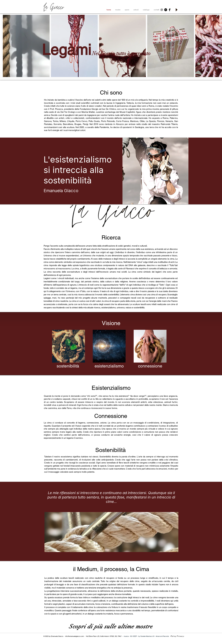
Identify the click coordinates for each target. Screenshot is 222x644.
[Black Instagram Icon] (162, 10)
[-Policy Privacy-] (178, 636)
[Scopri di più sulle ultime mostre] (111, 626)
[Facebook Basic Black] (170, 10)
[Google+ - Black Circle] (166, 10)
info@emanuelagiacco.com (75, 636)
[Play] (176, 10)
